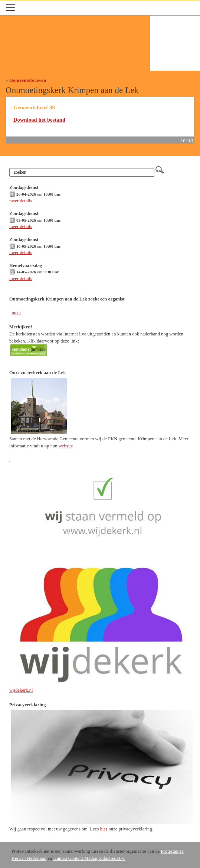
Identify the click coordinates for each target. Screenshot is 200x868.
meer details (21, 201)
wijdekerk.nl (21, 690)
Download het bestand (39, 120)
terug (187, 140)
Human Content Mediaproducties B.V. (89, 858)
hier (104, 829)
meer (16, 313)
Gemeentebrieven (28, 80)
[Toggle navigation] (10, 8)
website (66, 446)
